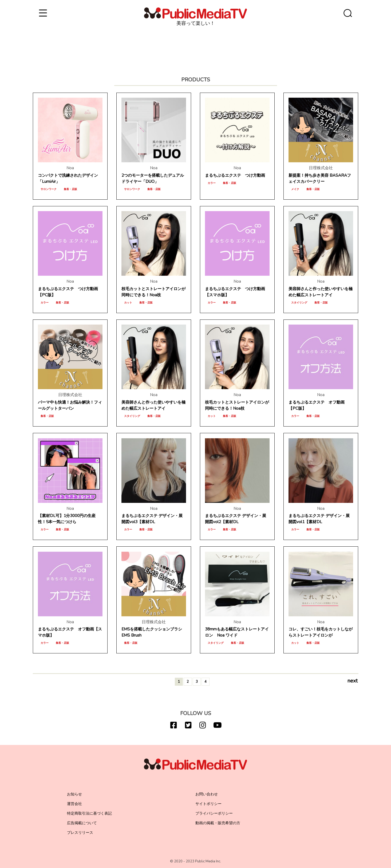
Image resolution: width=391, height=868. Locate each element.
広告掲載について (82, 823)
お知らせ (74, 794)
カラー (212, 183)
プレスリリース (80, 833)
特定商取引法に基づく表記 (89, 813)
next (352, 681)
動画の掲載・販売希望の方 (218, 823)
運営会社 (74, 804)
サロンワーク (49, 189)
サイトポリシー (208, 804)
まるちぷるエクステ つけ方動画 (235, 175)
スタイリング (299, 303)
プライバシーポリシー (214, 813)
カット (128, 303)
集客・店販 (70, 189)
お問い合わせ (207, 794)
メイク (295, 189)
